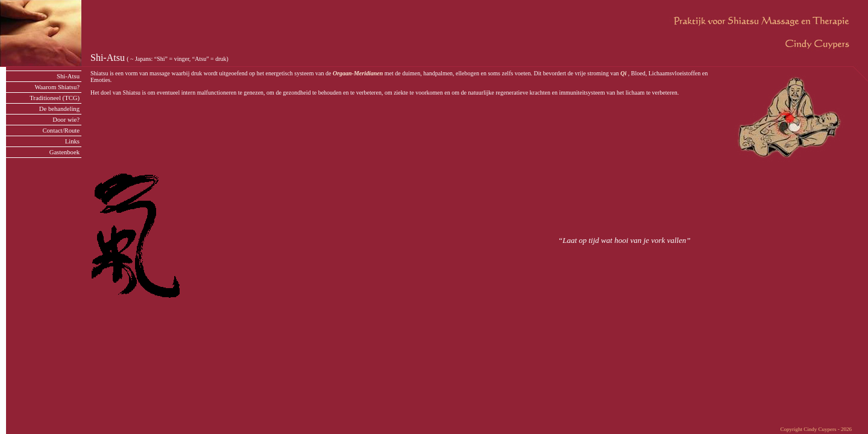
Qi (623, 73)
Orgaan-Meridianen (358, 73)
